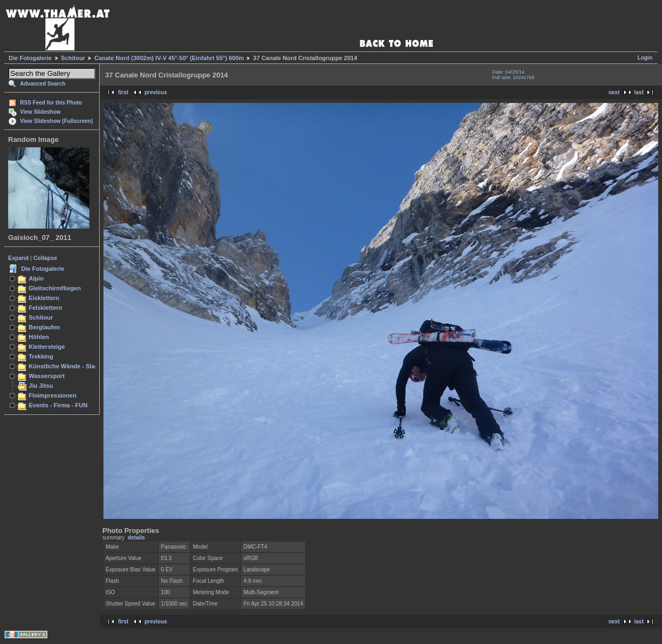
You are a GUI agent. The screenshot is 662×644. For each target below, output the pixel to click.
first (123, 92)
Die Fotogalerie (30, 58)
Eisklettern (44, 298)
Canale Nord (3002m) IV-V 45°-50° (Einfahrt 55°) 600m (169, 58)
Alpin (36, 278)
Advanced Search (43, 84)
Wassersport (47, 376)
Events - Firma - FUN (58, 405)
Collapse (46, 258)
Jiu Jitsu (41, 386)
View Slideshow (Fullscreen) (56, 121)
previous (156, 92)
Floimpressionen (53, 395)
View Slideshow (40, 112)
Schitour (73, 58)
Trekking (41, 356)
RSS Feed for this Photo (51, 103)
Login (645, 58)
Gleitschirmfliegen (55, 288)
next (614, 92)
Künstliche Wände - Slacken (69, 366)
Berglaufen (44, 327)
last (639, 92)
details (137, 538)
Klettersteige (47, 347)
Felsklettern (46, 308)
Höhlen (39, 337)
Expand (18, 258)
